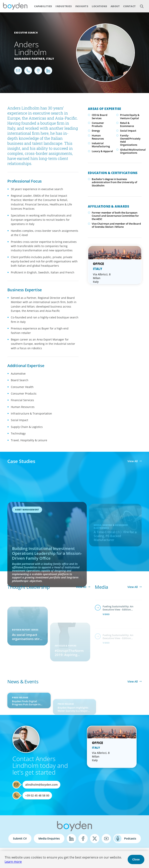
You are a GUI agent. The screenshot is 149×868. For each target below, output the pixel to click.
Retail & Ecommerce (127, 124)
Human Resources (98, 137)
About (115, 6)
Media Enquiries (49, 838)
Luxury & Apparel (102, 151)
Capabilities (43, 6)
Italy (50, 59)
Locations (99, 6)
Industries (64, 6)
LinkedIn (71, 839)
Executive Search (26, 33)
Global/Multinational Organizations (133, 151)
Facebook (83, 839)
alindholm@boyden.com (41, 785)
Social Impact (128, 131)
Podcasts (130, 838)
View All (133, 461)
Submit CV (20, 838)
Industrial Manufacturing (101, 145)
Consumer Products (98, 124)
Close (136, 859)
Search (140, 4)
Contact (129, 6)
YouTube (106, 839)
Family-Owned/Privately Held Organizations (130, 140)
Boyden (15, 6)
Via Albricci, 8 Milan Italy (102, 278)
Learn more (13, 862)
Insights (82, 6)
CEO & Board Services (100, 116)
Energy (96, 131)
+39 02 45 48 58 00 (37, 795)
